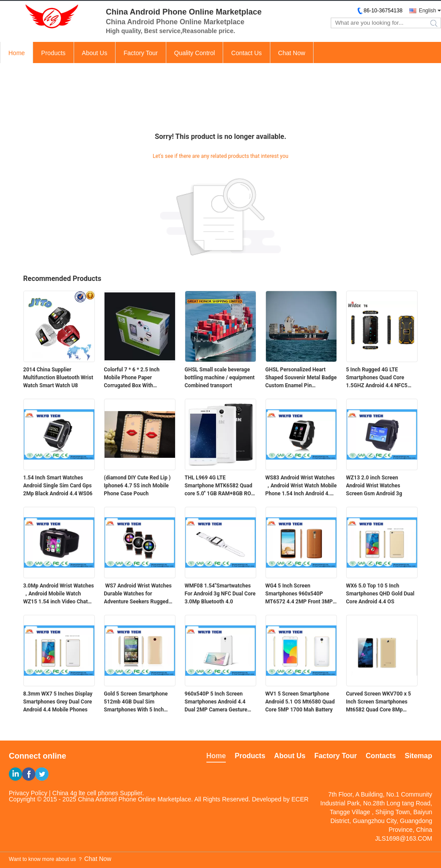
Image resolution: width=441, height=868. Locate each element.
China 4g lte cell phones (85, 793)
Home (17, 53)
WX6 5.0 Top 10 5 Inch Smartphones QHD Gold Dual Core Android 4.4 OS (380, 594)
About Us (95, 53)
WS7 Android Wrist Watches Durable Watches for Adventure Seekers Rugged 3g (138, 594)
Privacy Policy (28, 793)
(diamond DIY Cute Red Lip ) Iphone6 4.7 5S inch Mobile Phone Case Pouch (137, 486)
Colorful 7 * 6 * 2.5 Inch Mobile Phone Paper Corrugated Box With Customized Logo (132, 378)
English (428, 11)
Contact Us (246, 53)
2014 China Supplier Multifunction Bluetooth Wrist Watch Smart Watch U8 (58, 378)
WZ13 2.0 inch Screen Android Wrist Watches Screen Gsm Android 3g (374, 486)
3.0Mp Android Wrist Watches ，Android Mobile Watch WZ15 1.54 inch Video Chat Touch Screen (59, 594)
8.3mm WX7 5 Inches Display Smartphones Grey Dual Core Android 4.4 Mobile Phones (58, 702)
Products (53, 53)
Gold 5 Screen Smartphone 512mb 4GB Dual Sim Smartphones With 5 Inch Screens (136, 702)
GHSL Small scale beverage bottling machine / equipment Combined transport (220, 378)
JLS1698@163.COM (404, 838)
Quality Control (195, 53)
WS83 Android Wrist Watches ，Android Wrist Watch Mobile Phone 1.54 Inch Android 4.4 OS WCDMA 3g (301, 486)
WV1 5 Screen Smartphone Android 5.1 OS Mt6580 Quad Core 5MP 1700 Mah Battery (300, 702)
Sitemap (419, 756)
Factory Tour (141, 53)
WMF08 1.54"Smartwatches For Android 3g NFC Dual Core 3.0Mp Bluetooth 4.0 (220, 594)
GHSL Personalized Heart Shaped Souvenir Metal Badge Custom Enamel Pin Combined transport (301, 378)
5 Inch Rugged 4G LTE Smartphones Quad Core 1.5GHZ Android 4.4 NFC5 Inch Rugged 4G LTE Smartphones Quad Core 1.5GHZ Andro (377, 378)
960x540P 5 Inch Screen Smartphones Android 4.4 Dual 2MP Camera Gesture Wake (216, 702)
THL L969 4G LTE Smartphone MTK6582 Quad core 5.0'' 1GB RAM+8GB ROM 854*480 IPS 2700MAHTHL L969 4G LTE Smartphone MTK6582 (220, 486)
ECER (300, 799)
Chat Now (292, 53)
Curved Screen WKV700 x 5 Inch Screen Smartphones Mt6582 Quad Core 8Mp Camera (379, 702)
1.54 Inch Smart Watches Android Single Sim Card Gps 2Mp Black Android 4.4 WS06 (58, 486)
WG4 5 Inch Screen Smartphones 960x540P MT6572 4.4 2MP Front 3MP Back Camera (299, 594)
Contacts (381, 756)
